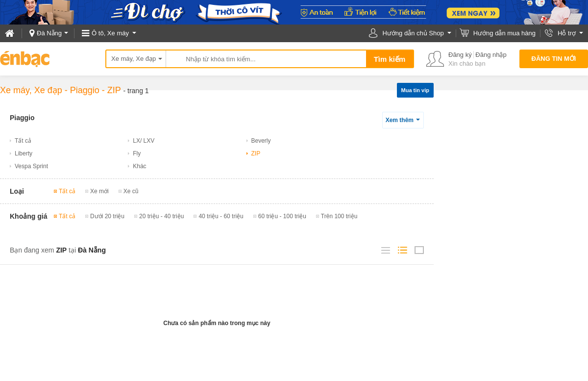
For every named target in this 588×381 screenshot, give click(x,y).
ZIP (114, 90)
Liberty (24, 153)
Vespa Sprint (31, 166)
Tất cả (23, 141)
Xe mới (99, 191)
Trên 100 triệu (339, 216)
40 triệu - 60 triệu (221, 216)
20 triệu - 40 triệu (161, 216)
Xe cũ (131, 191)
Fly (137, 153)
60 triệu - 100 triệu (282, 216)
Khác (139, 166)
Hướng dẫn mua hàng (504, 33)
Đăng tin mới (554, 59)
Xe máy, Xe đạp (134, 59)
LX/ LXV (144, 141)
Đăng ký (460, 55)
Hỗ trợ (567, 33)
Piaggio (85, 90)
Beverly (261, 141)
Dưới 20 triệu (107, 216)
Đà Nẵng (49, 33)
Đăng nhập (491, 55)
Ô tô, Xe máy (110, 33)
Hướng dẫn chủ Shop (413, 33)
